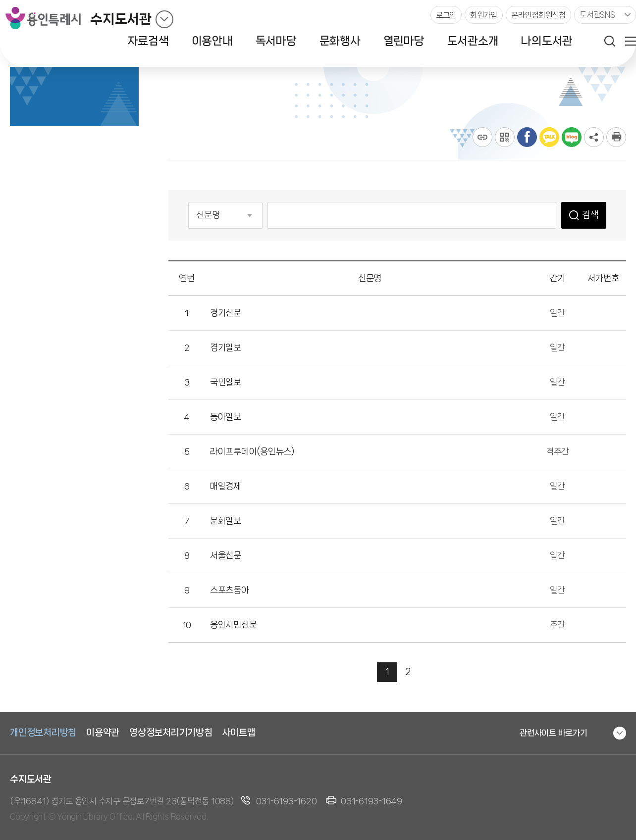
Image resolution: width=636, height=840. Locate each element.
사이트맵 (239, 733)
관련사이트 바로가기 (554, 733)
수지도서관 (121, 19)
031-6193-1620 (287, 801)
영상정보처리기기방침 (171, 733)
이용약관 (103, 733)
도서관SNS (597, 15)
